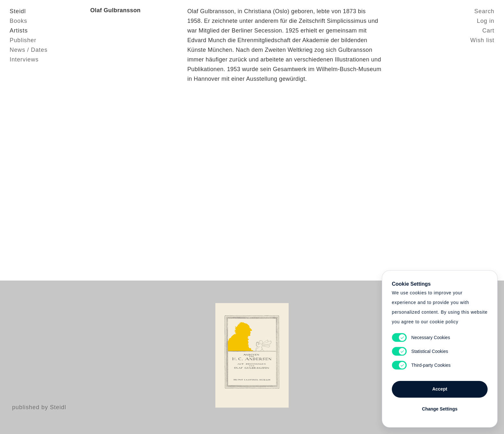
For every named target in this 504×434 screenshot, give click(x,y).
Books (18, 21)
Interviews (24, 60)
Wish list (482, 40)
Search (484, 11)
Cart (488, 31)
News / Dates (29, 50)
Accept (440, 389)
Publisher (23, 40)
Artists (19, 31)
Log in (486, 21)
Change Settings (440, 409)
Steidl (18, 11)
